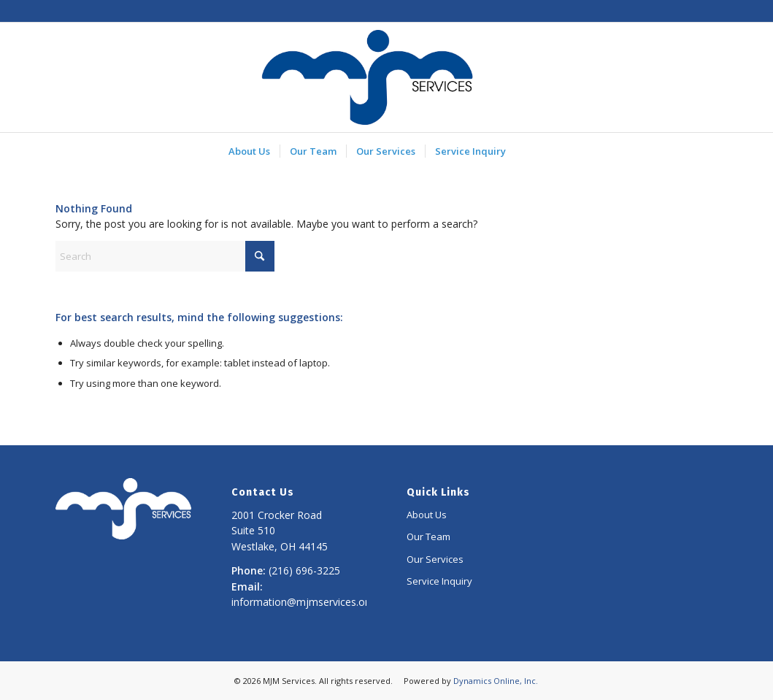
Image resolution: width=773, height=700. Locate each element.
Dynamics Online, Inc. (496, 681)
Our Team (428, 536)
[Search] (165, 256)
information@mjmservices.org (303, 602)
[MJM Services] (368, 77)
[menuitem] (249, 151)
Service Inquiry (439, 581)
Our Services (435, 559)
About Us (427, 515)
